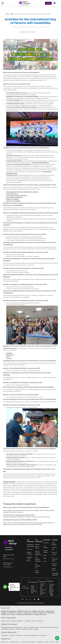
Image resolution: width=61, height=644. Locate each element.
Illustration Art (34, 635)
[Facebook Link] (27, 599)
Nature (47, 642)
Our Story (46, 543)
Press (45, 561)
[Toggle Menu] (3, 3)
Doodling (36, 629)
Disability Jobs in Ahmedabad (46, 613)
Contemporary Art (14, 642)
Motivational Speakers (17, 621)
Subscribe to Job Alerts (30, 559)
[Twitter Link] (30, 599)
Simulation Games (34, 627)
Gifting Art (19, 635)
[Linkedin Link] (34, 599)
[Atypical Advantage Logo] (10, 542)
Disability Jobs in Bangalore (9, 611)
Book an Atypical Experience (38, 553)
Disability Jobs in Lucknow (8, 614)
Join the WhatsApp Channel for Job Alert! (14, 587)
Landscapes (40, 642)
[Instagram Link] (23, 599)
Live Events (26, 635)
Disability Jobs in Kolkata (30, 613)
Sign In (48, 3)
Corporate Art (5, 635)
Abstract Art (5, 642)
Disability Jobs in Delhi (38, 611)
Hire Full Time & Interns (37, 546)
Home (7, 14)
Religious (34, 642)
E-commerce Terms (55, 559)
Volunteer (8, 567)
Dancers (34, 621)
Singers (3, 621)
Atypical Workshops (9, 624)
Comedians (28, 621)
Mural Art (13, 635)
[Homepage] (24, 3)
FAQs (45, 558)
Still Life (52, 642)
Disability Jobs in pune (41, 614)
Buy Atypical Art (37, 566)
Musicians (41, 621)
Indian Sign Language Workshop (49, 627)
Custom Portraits (25, 642)
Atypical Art (6, 639)
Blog (12, 14)
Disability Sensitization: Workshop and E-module (15, 627)
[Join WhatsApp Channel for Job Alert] (5, 587)
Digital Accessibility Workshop (24, 629)
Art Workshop (43, 635)
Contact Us (8, 559)
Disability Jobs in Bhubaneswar (25, 614)
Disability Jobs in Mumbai (24, 611)
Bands (8, 621)
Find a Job (30, 549)
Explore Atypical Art (9, 632)
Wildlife (57, 642)
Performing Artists (8, 618)
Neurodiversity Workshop (8, 629)
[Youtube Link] (38, 599)
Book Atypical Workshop (38, 559)
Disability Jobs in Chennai (16, 613)
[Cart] (54, 3)
